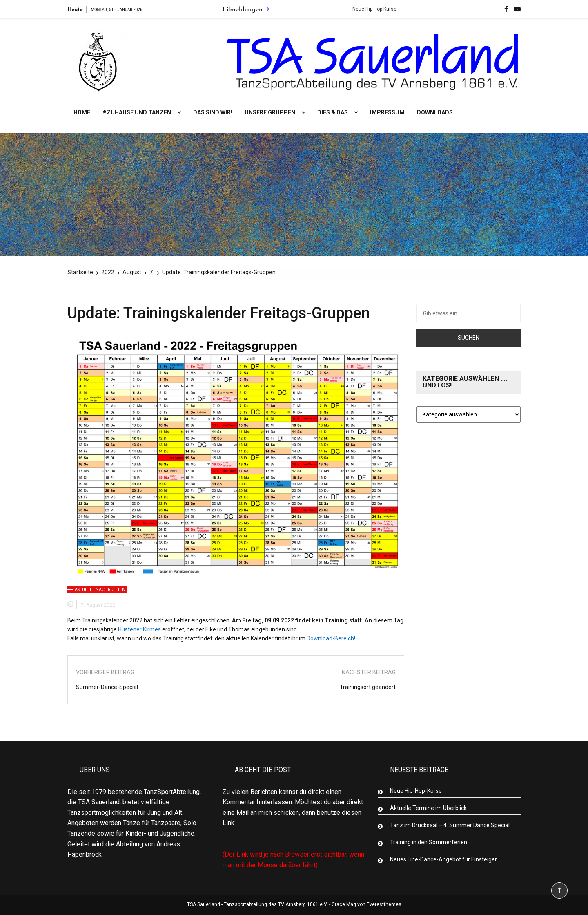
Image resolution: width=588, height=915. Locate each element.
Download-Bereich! (331, 638)
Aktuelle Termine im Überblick (428, 808)
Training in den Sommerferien (429, 842)
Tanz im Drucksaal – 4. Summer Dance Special (450, 825)
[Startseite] (80, 272)
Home (82, 112)
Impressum (387, 112)
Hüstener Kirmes (139, 629)
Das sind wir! (213, 112)
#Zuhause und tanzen (137, 112)
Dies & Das (333, 112)
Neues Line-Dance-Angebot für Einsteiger (443, 859)
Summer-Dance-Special (107, 687)
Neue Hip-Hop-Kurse (381, 9)
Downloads (435, 112)
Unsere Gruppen (270, 112)
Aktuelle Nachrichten (100, 589)
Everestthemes (384, 904)
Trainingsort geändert (368, 687)
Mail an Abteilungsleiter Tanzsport (276, 833)
